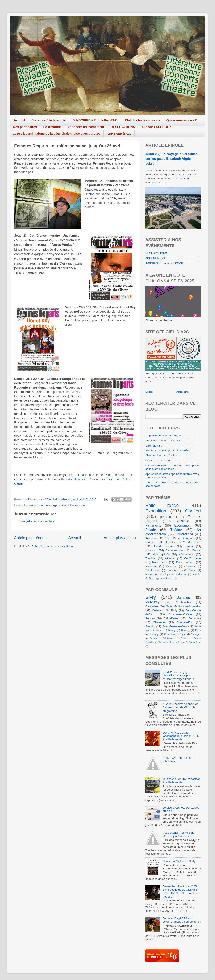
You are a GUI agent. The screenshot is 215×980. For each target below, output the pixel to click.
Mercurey (152, 602)
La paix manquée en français (163, 435)
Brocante (151, 538)
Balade (151, 530)
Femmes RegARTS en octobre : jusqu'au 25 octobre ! (182, 920)
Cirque (193, 570)
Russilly (150, 626)
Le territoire (52, 127)
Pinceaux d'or (175, 550)
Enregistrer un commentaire (37, 521)
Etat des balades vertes (142, 120)
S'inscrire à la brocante (49, 120)
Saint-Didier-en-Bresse (173, 642)
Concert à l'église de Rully (179, 861)
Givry (65, 505)
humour (150, 574)
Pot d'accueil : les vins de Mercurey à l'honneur (178, 834)
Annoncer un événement (86, 127)
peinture (166, 517)
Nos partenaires (25, 127)
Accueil (19, 120)
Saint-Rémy (195, 642)
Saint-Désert (172, 618)
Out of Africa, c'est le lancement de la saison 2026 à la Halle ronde (181, 736)
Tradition (151, 558)
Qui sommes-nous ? (182, 120)
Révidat (154, 638)
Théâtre (176, 530)
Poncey (150, 618)
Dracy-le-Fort (185, 622)
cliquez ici (80, 479)
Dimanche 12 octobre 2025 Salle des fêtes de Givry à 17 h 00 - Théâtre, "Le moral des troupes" (181, 892)
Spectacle (172, 542)
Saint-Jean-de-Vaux (175, 626)
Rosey (172, 630)
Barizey (185, 630)
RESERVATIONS (123, 127)
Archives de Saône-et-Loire (163, 441)
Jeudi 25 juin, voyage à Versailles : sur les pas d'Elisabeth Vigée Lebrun (172, 159)
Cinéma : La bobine (158, 460)
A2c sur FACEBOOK (157, 127)
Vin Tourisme (192, 558)
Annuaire (183, 392)
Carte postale (185, 562)
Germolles (152, 606)
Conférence (184, 534)
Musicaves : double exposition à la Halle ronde (181, 781)
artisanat (170, 558)
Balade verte (153, 570)
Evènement (183, 525)
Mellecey (157, 610)
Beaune (184, 638)
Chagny (154, 634)
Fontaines (195, 618)
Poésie (197, 550)
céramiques (186, 554)
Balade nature (163, 546)
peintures (151, 550)
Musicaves (194, 542)
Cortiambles (183, 602)
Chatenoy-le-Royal (175, 634)
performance (190, 566)
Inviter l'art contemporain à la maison (168, 450)
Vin (167, 538)
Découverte (172, 566)
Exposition (31, 505)
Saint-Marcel (169, 638)
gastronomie (186, 538)
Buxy (198, 630)
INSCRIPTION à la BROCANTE (165, 263)
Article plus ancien (120, 538)
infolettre (151, 542)
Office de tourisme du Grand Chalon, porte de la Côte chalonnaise (172, 467)
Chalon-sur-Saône (180, 614)
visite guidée (161, 554)
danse (189, 546)
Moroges (196, 634)
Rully (174, 610)
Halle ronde (77, 505)
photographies (175, 570)
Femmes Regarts (50, 505)
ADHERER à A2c (119, 134)
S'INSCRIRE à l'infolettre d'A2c (96, 120)
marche (197, 574)
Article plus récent (30, 538)
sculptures (152, 566)
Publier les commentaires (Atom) (52, 546)
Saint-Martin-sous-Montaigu (184, 606)
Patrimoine (153, 525)
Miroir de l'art (153, 446)
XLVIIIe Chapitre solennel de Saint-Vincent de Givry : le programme (180, 707)
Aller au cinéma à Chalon (161, 455)
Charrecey (160, 622)
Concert (193, 511)
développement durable (173, 574)
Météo (149, 392)
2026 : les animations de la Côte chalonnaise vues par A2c (57, 134)
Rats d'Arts (160, 562)
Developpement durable (161, 578)
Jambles (184, 598)
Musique (183, 521)
